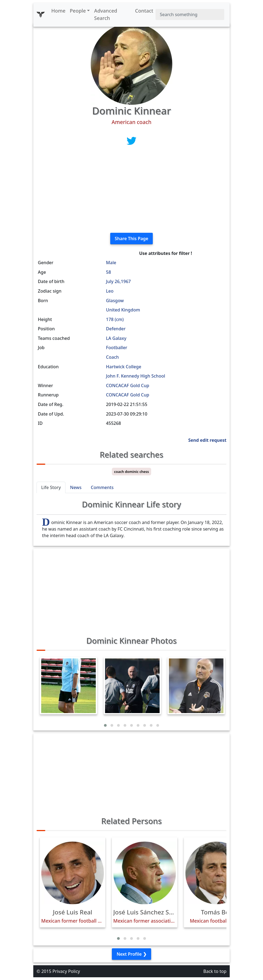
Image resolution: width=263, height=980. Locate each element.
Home (58, 11)
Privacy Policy (66, 971)
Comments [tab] (102, 487)
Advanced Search (106, 14)
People (78, 11)
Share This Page (132, 239)
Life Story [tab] (51, 487)
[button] (105, 725)
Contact (144, 11)
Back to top (215, 971)
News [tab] (76, 487)
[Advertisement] (131, 190)
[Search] (190, 14)
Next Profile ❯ (131, 954)
